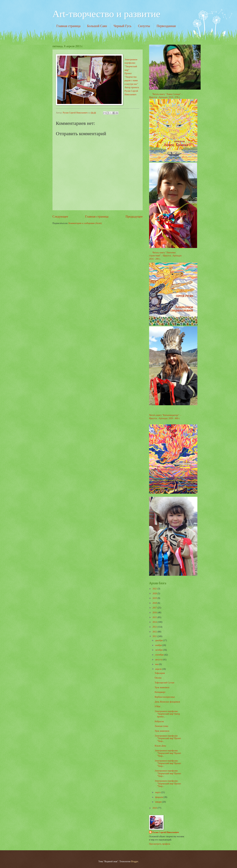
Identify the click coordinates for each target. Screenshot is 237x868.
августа (159, 660)
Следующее (60, 216)
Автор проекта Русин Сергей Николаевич (132, 91)
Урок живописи (162, 687)
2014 (155, 622)
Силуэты (144, 26)
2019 (155, 598)
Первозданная (166, 26)
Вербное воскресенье (165, 697)
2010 (155, 808)
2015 (155, 617)
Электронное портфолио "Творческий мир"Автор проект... (167, 714)
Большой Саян (97, 26)
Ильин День (160, 746)
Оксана (158, 678)
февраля (159, 797)
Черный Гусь (122, 26)
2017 (155, 608)
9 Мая (157, 706)
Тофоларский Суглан (164, 683)
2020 (155, 594)
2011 (155, 636)
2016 (155, 613)
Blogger (135, 861)
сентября (160, 655)
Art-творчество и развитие (106, 14)
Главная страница (68, 26)
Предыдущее (134, 216)
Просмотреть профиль (160, 844)
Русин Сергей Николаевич (166, 832)
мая (157, 664)
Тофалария (160, 673)
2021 (155, 589)
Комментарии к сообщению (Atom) (85, 223)
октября (159, 650)
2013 (155, 627)
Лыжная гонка (161, 726)
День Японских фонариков (167, 702)
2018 (155, 603)
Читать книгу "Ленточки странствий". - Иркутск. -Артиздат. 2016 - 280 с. (166, 256)
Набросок (159, 721)
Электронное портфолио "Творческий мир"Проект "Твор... (168, 738)
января (159, 802)
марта (158, 792)
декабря (159, 640)
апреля (159, 669)
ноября (159, 645)
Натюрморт (160, 692)
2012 (155, 632)
